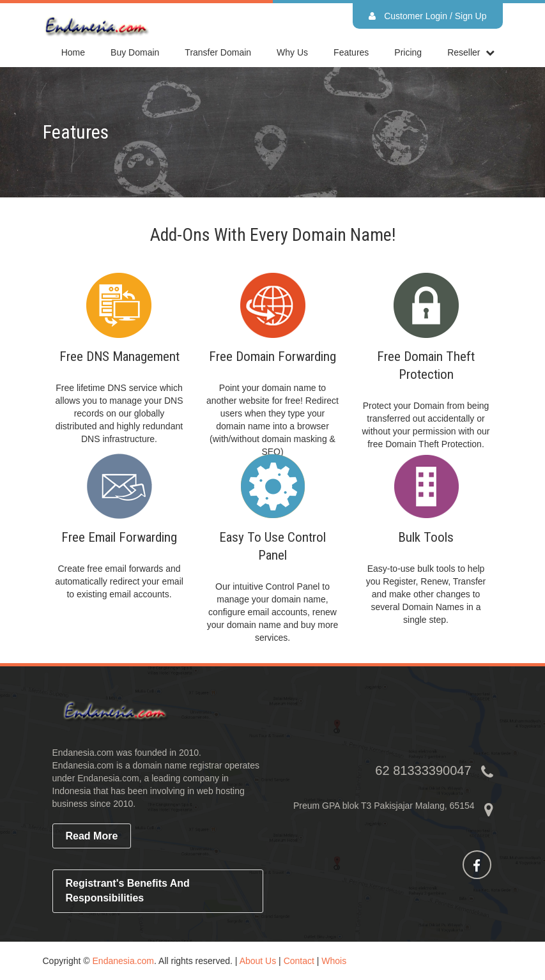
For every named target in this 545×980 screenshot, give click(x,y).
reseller (464, 52)
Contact (299, 961)
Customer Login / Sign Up (427, 16)
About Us (258, 961)
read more (92, 836)
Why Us (292, 52)
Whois (334, 961)
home (73, 52)
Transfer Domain (218, 52)
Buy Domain (135, 52)
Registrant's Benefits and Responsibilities (128, 891)
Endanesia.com (124, 961)
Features (351, 52)
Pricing (408, 52)
